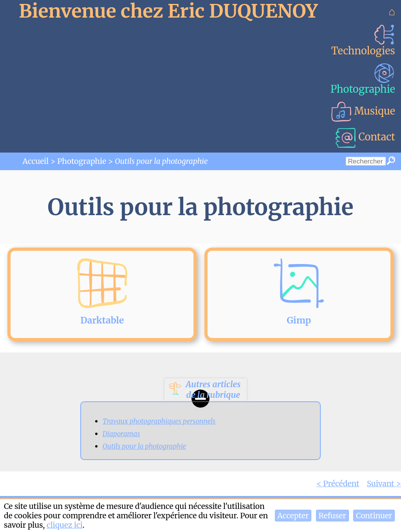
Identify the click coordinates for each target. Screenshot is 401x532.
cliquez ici (65, 525)
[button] (293, 516)
